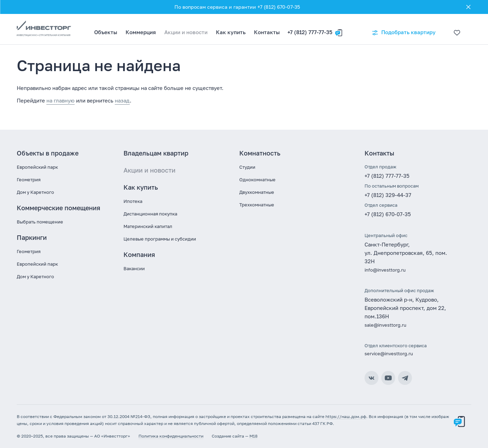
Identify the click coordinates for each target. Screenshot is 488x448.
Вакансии (134, 268)
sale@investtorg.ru (385, 325)
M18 (253, 436)
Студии (247, 167)
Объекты (106, 32)
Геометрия (29, 180)
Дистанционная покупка (150, 214)
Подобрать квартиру (404, 33)
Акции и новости (186, 32)
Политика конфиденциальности (171, 436)
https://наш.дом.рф (346, 416)
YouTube (388, 378)
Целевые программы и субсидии (160, 239)
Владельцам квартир (156, 153)
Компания (139, 255)
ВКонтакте (371, 378)
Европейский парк (37, 167)
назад (122, 100)
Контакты (267, 32)
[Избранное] (455, 29)
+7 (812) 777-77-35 (310, 32)
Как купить (231, 32)
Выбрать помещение (40, 222)
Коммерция (141, 32)
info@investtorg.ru (385, 270)
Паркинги (32, 237)
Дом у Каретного (35, 192)
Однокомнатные (257, 180)
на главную (61, 100)
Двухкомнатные (257, 192)
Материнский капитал (148, 226)
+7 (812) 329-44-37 (388, 195)
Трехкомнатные (257, 205)
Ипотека (133, 201)
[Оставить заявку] (339, 29)
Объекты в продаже (48, 153)
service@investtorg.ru (389, 354)
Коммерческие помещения (58, 208)
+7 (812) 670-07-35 (388, 214)
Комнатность (260, 153)
